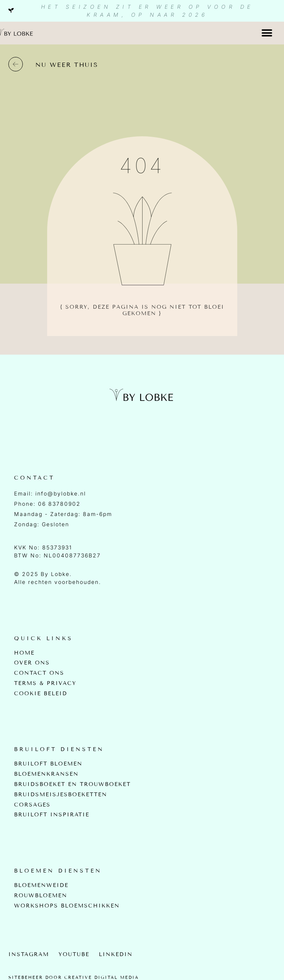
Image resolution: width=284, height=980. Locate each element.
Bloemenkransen (46, 774)
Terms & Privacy (45, 683)
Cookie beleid (41, 694)
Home (24, 653)
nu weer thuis (67, 65)
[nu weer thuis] (16, 64)
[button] (267, 33)
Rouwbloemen (41, 896)
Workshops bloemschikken (67, 906)
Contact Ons (39, 673)
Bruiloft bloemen (48, 764)
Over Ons (32, 663)
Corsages (32, 805)
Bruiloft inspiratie (52, 815)
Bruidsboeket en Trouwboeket (72, 784)
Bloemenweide (41, 885)
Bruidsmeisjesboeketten (61, 795)
